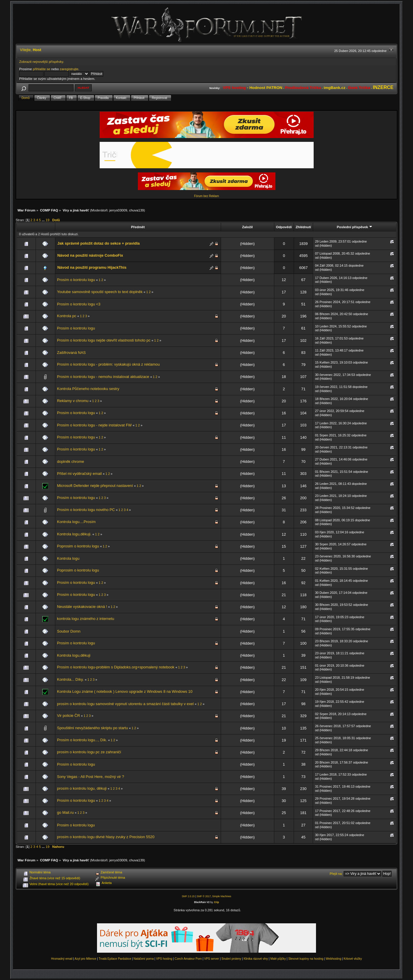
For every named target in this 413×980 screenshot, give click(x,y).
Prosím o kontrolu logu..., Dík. (82, 740)
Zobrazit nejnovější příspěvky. (42, 62)
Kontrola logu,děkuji (74, 655)
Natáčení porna (143, 959)
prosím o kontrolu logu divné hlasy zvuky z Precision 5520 (106, 837)
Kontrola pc (67, 316)
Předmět (138, 227)
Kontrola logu (68, 558)
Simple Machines (222, 896)
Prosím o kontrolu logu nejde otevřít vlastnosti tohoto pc (104, 340)
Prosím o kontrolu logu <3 (79, 304)
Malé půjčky (278, 959)
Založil (247, 227)
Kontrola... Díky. (70, 679)
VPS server (212, 959)
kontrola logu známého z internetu (86, 619)
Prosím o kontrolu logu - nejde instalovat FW (94, 425)
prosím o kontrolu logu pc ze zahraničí (89, 752)
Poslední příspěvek (355, 227)
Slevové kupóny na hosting (306, 959)
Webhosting (333, 959)
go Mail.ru (65, 812)
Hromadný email (62, 959)
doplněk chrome (71, 462)
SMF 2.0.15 (188, 896)
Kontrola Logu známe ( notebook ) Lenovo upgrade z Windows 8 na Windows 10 (125, 691)
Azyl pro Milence (85, 959)
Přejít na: (336, 874)
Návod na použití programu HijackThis (92, 267)
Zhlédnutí (303, 227)
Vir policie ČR (68, 716)
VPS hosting (164, 959)
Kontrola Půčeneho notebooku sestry (88, 389)
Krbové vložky (353, 959)
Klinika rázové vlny (256, 959)
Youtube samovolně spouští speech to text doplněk (100, 292)
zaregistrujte (69, 69)
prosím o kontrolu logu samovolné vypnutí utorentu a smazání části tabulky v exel (125, 704)
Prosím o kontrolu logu (76, 280)
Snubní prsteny (231, 959)
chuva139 (136, 210)
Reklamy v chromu (73, 401)
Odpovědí (284, 227)
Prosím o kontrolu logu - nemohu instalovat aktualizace (103, 377)
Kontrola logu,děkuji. (74, 534)
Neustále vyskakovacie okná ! (82, 607)
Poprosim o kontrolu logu (78, 546)
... (44, 220)
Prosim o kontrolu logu (76, 825)
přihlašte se (42, 69)
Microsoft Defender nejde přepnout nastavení (96, 486)
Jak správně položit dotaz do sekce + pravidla (98, 243)
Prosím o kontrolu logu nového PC (86, 510)
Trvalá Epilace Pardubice (115, 959)
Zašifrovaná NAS (71, 353)
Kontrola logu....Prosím (76, 522)
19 (47, 220)
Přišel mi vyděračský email (79, 474)
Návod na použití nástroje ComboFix (90, 255)
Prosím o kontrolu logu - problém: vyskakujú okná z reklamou (108, 364)
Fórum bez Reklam (206, 196)
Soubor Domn (69, 631)
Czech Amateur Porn (188, 959)
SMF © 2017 (204, 896)
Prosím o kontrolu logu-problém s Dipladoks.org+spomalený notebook (116, 667)
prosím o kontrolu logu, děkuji (82, 788)
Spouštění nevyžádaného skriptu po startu (92, 728)
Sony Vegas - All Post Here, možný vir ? (91, 777)
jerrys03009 (118, 210)
